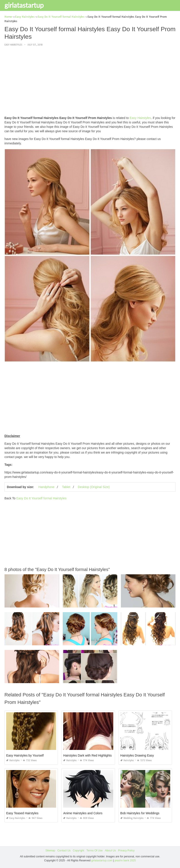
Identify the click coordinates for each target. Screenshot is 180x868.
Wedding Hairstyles (132, 818)
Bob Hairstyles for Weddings (140, 813)
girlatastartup (24, 5)
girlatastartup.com (102, 860)
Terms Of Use (95, 851)
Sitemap (50, 851)
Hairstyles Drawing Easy (137, 755)
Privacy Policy (126, 851)
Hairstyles (13, 760)
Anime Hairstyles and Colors (83, 813)
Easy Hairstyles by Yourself (25, 755)
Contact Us (64, 851)
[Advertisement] (90, 81)
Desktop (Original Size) (94, 487)
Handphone (46, 487)
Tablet (66, 487)
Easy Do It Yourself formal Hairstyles (41, 498)
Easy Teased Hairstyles (22, 813)
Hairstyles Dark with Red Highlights (87, 755)
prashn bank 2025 (125, 860)
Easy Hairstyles (13, 45)
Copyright (78, 851)
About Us (110, 851)
